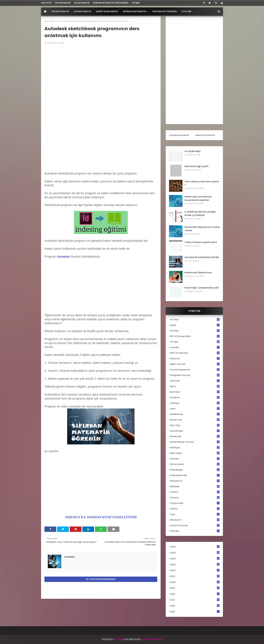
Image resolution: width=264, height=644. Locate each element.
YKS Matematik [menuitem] (60, 11)
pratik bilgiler (195, 470)
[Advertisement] (101, 140)
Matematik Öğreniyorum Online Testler (202, 229)
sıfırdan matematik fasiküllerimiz (111, 3)
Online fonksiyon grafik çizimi (201, 242)
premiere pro (195, 481)
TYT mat (195, 342)
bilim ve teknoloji (195, 353)
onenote (195, 459)
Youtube (195, 347)
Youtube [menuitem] (186, 11)
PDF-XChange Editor (195, 336)
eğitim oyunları (195, 364)
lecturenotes (195, 431)
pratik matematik (195, 475)
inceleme (195, 397)
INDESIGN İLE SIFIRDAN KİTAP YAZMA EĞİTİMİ (101, 517)
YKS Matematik (63, 3)
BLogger (119, 639)
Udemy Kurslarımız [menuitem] (107, 11)
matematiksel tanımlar (195, 442)
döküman (195, 358)
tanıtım (195, 492)
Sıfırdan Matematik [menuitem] (134, 11)
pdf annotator (195, 464)
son (59, 21)
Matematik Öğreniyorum (198, 273)
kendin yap (195, 420)
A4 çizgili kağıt (193, 151)
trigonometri (195, 503)
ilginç (195, 386)
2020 (195, 582)
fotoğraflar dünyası (195, 375)
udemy (195, 509)
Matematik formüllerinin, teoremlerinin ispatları (198, 198)
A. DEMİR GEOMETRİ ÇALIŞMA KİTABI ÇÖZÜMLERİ (200, 214)
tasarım (195, 498)
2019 (195, 588)
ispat (195, 409)
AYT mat (195, 320)
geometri (195, 381)
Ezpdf (195, 325)
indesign (195, 403)
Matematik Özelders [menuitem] (165, 11)
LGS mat (195, 331)
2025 (195, 553)
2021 (195, 576)
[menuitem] (45, 11)
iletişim (136, 3)
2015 (195, 612)
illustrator (195, 392)
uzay (195, 514)
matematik (195, 436)
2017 (195, 600)
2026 (195, 547)
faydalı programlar (195, 370)
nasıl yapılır (195, 453)
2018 (195, 594)
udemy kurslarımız (205, 135)
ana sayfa (46, 3)
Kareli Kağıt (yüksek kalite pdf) (202, 288)
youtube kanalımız (179, 135)
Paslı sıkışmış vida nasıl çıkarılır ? (202, 183)
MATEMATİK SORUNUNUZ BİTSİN (202, 257)
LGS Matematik (82, 3)
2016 (195, 606)
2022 (195, 570)
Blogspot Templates (152, 639)
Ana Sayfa (50, 21)
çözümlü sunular (195, 525)
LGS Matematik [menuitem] (82, 11)
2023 (195, 565)
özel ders (195, 531)
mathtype (195, 448)
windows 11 (195, 520)
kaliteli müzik (195, 414)
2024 (195, 559)
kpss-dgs (195, 425)
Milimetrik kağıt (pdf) (196, 166)
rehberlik (195, 486)
